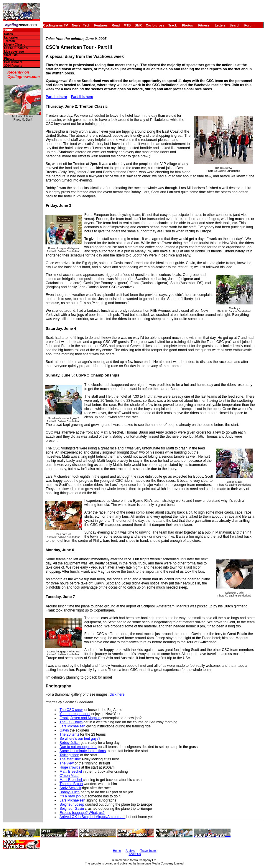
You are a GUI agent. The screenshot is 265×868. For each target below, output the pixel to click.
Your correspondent (75, 714)
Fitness (204, 25)
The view (67, 763)
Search (235, 25)
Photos (187, 25)
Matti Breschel (71, 772)
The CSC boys (71, 722)
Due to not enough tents (78, 747)
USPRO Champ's (16, 48)
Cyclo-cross (155, 25)
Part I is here (56, 97)
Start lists (11, 55)
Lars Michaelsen (72, 726)
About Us (135, 854)
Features (101, 25)
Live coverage (14, 52)
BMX (138, 25)
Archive (130, 851)
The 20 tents (70, 734)
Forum (249, 25)
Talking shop (69, 755)
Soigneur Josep (72, 804)
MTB (127, 25)
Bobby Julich (70, 743)
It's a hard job (70, 796)
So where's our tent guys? (80, 739)
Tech (87, 25)
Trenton (10, 41)
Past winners (13, 62)
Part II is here (82, 97)
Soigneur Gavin (72, 809)
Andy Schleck (70, 788)
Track (173, 25)
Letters (220, 25)
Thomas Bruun (71, 784)
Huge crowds (70, 767)
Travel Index (148, 851)
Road (116, 25)
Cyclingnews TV (55, 25)
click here (117, 694)
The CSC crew (71, 710)
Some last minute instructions (83, 751)
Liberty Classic (15, 45)
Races (8, 34)
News (76, 25)
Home (8, 30)
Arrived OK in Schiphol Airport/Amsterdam (92, 817)
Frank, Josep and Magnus (80, 718)
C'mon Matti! (69, 776)
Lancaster (11, 38)
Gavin (64, 730)
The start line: (70, 759)
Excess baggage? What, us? (82, 813)
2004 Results (13, 66)
